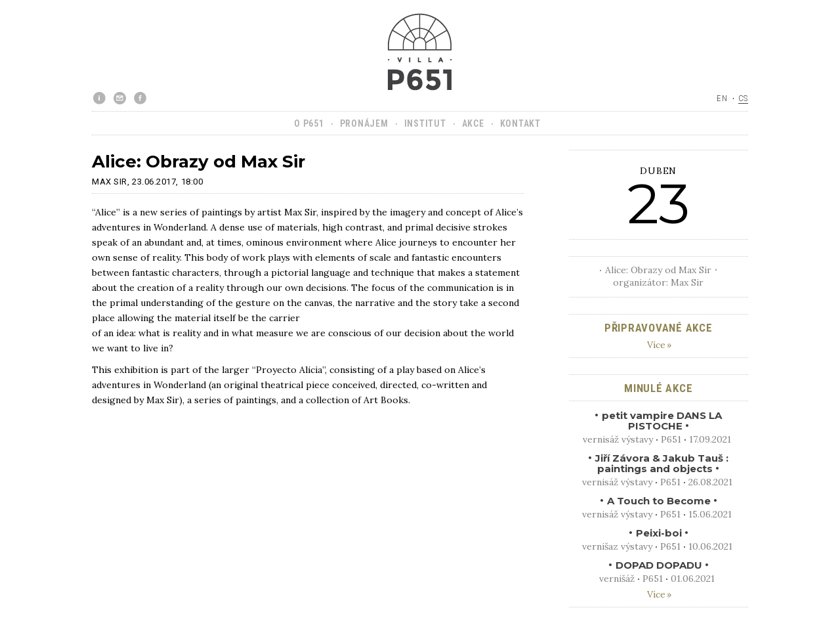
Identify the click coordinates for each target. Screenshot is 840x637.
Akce (473, 123)
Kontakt (520, 123)
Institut (425, 123)
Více (656, 345)
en (722, 98)
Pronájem (364, 123)
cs (744, 98)
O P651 (309, 123)
